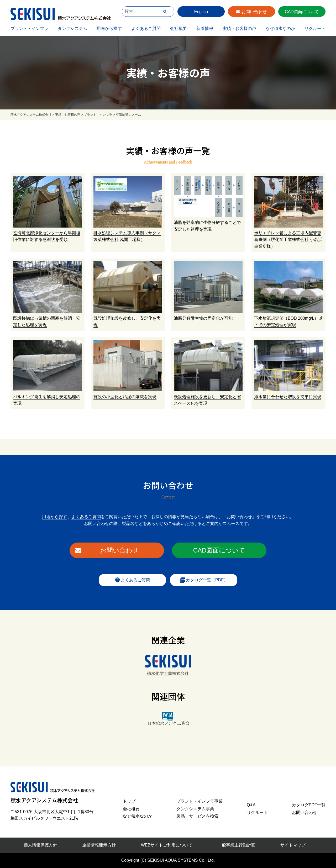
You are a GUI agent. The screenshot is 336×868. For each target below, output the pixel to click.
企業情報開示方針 (99, 845)
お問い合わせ (254, 12)
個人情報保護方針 (40, 845)
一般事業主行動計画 (237, 845)
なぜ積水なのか (280, 28)
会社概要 (178, 28)
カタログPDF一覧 (309, 805)
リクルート (315, 28)
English (201, 12)
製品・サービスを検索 (197, 816)
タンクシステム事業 (195, 809)
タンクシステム (72, 28)
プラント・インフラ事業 (199, 801)
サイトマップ (293, 845)
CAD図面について (302, 12)
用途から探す (109, 28)
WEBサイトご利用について (167, 845)
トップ (129, 801)
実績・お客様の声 (239, 28)
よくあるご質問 (146, 28)
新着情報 (205, 28)
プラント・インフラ (29, 28)
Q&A (251, 805)
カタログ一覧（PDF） (204, 580)
